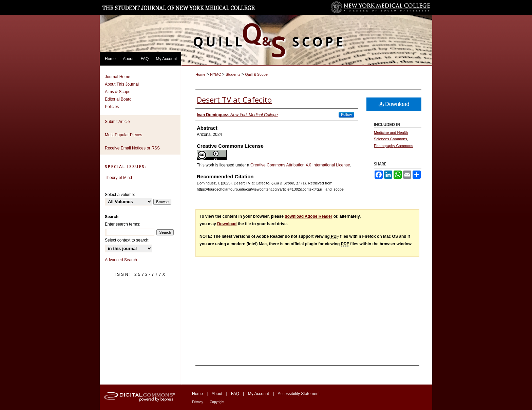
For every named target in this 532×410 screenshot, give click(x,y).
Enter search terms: (123, 224)
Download (394, 104)
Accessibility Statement (299, 394)
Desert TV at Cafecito (234, 100)
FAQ (235, 394)
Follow (346, 114)
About (217, 394)
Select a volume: (120, 195)
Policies (112, 107)
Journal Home (118, 77)
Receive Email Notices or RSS (132, 148)
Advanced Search (121, 260)
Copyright (217, 402)
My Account (259, 394)
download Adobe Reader (308, 216)
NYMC (215, 74)
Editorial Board (118, 99)
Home (200, 74)
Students (233, 74)
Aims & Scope (118, 92)
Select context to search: (127, 240)
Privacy (198, 402)
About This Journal (122, 84)
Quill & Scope (256, 74)
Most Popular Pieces (123, 135)
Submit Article (117, 122)
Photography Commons (394, 146)
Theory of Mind (118, 178)
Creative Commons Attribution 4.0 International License (300, 165)
